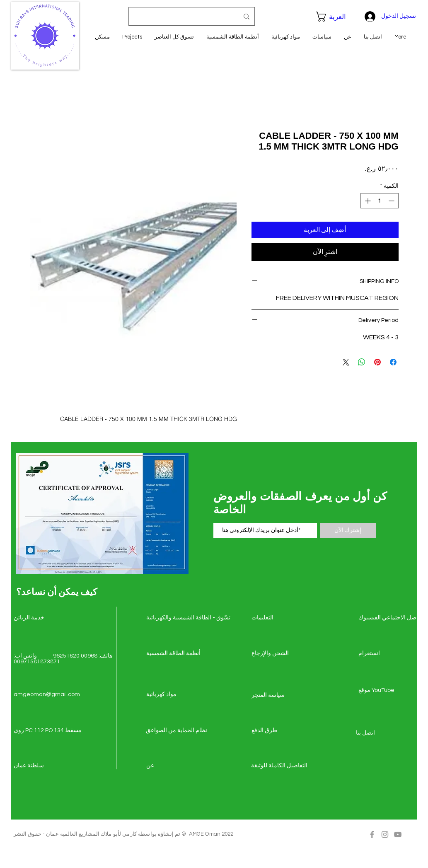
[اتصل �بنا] (385, 733)
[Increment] (367, 201)
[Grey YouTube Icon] (398, 834)
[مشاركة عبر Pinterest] (377, 362)
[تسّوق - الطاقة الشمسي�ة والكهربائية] (188, 618)
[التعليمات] (281, 618)
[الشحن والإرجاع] (281, 654)
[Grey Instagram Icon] (385, 834)
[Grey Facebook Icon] (372, 834)
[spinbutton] (380, 201)
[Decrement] (392, 201)
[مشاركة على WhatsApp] (362, 362)
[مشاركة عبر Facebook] (393, 362)
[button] (335, 17)
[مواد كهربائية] (176, 695)
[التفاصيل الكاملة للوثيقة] (280, 766)
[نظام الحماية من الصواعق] (177, 731)
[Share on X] (346, 362)
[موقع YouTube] (388, 691)
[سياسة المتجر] (281, 696)
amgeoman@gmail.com (47, 694)
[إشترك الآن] (348, 531)
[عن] (176, 766)
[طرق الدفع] (281, 731)
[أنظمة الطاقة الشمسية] (176, 654)
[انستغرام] (388, 654)
